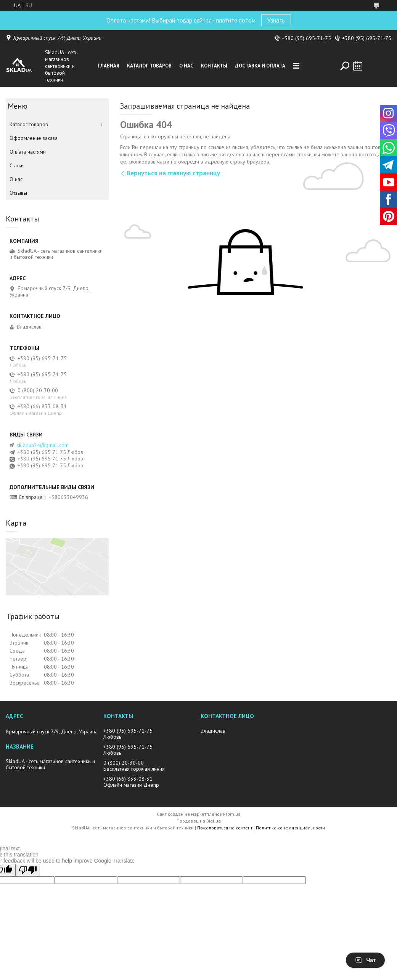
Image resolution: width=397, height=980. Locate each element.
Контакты (214, 66)
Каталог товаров (149, 66)
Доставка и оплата (260, 66)
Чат (365, 960)
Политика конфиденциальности (290, 828)
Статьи (17, 165)
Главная (108, 66)
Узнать (276, 20)
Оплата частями (28, 152)
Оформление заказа (34, 138)
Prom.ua (232, 814)
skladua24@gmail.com (43, 445)
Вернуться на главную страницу (173, 173)
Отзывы (18, 193)
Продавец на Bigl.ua (199, 821)
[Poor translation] (28, 870)
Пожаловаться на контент (225, 828)
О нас (186, 66)
